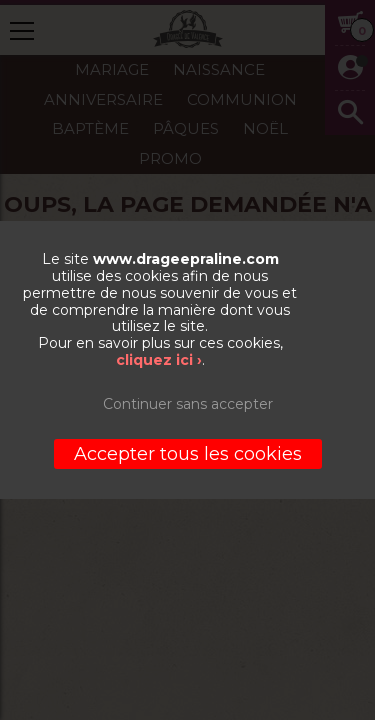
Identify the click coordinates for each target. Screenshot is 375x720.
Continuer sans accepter (188, 404)
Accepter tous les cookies (188, 454)
